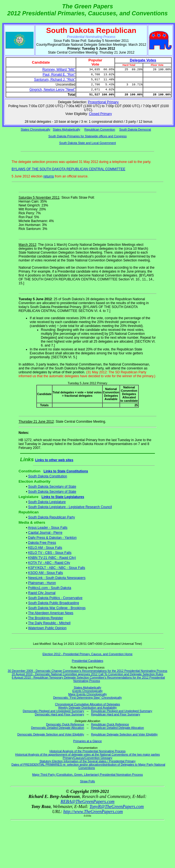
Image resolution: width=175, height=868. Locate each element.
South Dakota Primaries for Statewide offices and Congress (87, 136)
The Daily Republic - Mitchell (49, 623)
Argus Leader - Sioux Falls (48, 528)
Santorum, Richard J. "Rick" (55, 80)
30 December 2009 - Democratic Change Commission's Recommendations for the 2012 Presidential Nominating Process (88, 671)
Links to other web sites (54, 460)
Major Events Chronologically (87, 694)
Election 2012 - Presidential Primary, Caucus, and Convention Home (87, 654)
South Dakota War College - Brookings (57, 608)
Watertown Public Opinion (47, 628)
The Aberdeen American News (51, 613)
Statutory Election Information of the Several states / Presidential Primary (87, 761)
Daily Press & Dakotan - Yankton (52, 538)
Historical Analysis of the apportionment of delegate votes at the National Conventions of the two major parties (87, 754)
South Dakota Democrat (135, 129)
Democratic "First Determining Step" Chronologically (87, 698)
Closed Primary (100, 114)
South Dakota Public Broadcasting (54, 603)
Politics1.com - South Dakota (50, 588)
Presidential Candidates (87, 661)
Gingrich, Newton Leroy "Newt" (52, 90)
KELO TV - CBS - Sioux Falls (50, 553)
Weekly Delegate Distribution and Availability (88, 708)
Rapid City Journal (42, 593)
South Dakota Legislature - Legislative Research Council (70, 507)
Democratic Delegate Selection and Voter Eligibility (51, 734)
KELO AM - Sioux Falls (45, 548)
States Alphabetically (66, 129)
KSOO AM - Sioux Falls (46, 573)
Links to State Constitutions (66, 471)
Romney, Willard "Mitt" (59, 69)
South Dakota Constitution (48, 476)
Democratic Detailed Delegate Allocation (57, 728)
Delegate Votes (143, 60)
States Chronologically (35, 129)
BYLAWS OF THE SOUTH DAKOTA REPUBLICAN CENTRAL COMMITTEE (69, 169)
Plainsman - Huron (42, 583)
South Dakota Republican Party (51, 517)
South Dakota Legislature (47, 502)
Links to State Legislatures (63, 497)
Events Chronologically (87, 691)
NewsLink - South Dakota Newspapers (57, 578)
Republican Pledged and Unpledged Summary (122, 711)
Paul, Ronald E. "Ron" (59, 74)
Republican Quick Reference (110, 724)
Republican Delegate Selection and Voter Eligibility (124, 734)
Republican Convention (100, 129)
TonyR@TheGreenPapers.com (117, 806)
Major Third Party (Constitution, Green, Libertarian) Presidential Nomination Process (87, 775)
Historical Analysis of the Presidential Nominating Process (87, 751)
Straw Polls (87, 781)
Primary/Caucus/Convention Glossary (88, 758)
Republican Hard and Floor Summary (116, 714)
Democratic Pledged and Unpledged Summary (54, 711)
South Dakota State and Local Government (87, 143)
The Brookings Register (46, 618)
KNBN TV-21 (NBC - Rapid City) (52, 558)
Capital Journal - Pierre (45, 533)
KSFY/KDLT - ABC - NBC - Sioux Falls (57, 568)
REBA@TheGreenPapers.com (87, 801)
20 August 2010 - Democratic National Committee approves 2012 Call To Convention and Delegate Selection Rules (87, 674)
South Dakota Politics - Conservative (55, 598)
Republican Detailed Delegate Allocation (118, 728)
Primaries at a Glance (87, 741)
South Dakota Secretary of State (52, 487)
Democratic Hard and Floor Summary (59, 714)
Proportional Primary (103, 102)
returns (49, 176)
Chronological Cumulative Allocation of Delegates (87, 704)
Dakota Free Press (42, 543)
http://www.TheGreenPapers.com (93, 812)
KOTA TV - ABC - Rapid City (49, 563)
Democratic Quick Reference (65, 724)
